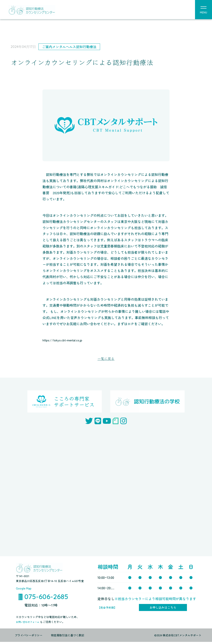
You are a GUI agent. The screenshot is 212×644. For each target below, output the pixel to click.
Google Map (25, 589)
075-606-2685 (46, 598)
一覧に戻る (106, 359)
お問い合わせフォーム (30, 624)
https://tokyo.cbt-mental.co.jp (66, 340)
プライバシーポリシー (29, 637)
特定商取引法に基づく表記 (68, 637)
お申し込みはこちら (163, 609)
